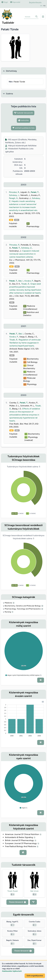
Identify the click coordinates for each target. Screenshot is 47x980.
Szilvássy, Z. (27, 248)
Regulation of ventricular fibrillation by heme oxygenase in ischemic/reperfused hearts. (25, 343)
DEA (17, 220)
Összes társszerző (17, 902)
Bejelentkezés (35, 2)
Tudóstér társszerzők (24, 113)
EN (41, 6)
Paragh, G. (14, 198)
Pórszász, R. (14, 192)
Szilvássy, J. (14, 195)
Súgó (5, 2)
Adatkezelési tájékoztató (12, 971)
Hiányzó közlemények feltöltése (21, 146)
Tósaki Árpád (13, 891)
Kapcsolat (15, 2)
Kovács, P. (29, 281)
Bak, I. (21, 281)
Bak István (35, 891)
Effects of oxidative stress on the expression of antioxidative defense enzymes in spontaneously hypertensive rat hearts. (25, 415)
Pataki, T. (35, 192)
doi (11, 220)
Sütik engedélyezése (35, 976)
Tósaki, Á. (25, 284)
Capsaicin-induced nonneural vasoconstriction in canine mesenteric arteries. (24, 254)
